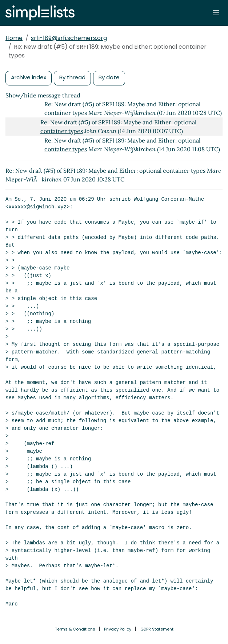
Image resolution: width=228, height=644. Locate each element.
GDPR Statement (157, 629)
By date (109, 77)
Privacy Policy (118, 629)
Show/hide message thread (43, 95)
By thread (72, 77)
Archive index (29, 77)
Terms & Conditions (75, 629)
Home (14, 38)
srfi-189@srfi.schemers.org (69, 38)
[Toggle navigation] (216, 13)
